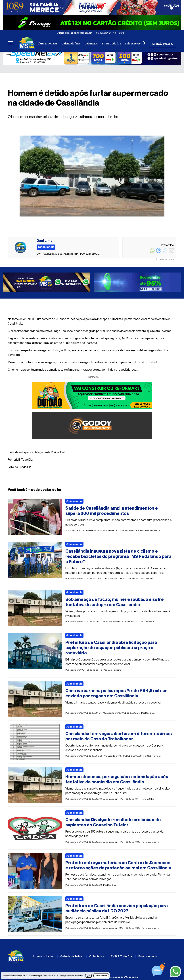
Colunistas (91, 44)
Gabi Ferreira (114, 670)
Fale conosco (133, 44)
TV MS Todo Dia (121, 957)
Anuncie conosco (163, 44)
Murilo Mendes (154, 530)
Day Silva (148, 579)
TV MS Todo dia (111, 44)
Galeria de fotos (71, 44)
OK (88, 976)
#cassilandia (74, 501)
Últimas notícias (47, 44)
